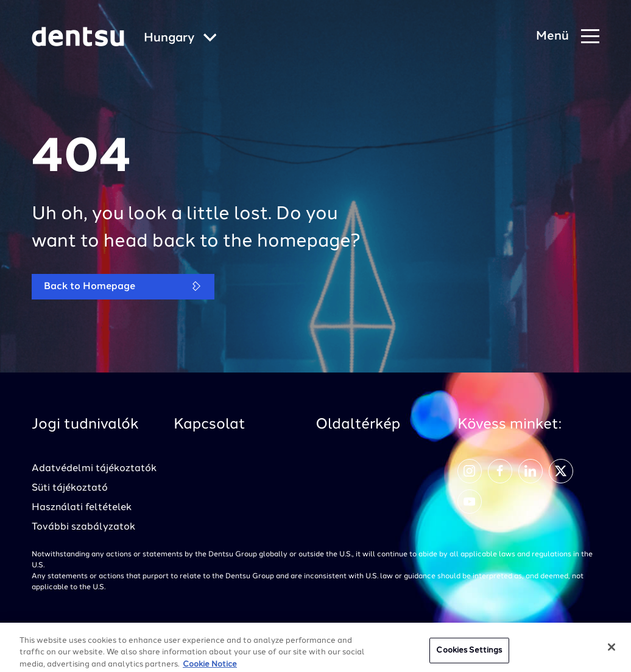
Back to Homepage (123, 286)
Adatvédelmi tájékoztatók (94, 469)
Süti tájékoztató (70, 488)
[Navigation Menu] (568, 37)
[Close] (612, 651)
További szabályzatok (83, 527)
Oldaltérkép (358, 425)
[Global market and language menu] (180, 39)
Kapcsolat (210, 425)
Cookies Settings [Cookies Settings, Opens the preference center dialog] (469, 655)
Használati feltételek (82, 508)
